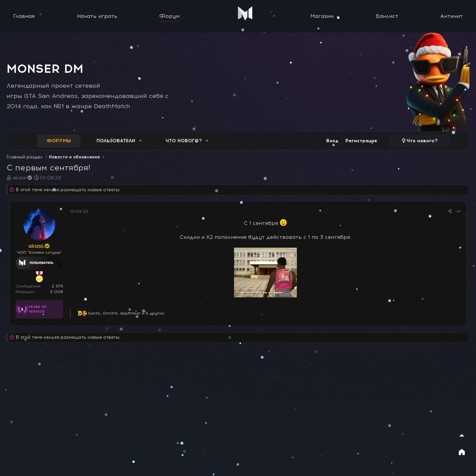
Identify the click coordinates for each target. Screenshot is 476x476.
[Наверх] (462, 435)
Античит (452, 16)
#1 (458, 211)
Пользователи (116, 141)
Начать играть (97, 16)
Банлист (387, 16)
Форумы (59, 141)
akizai (23, 178)
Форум (169, 16)
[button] (140, 141)
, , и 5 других (126, 313)
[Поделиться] (450, 212)
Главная (24, 16)
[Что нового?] (419, 141)
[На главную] (462, 452)
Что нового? (184, 141)
